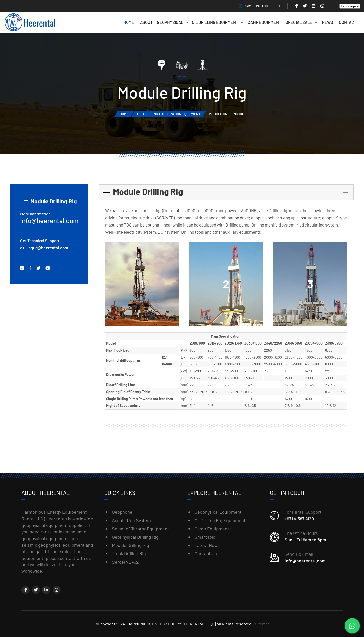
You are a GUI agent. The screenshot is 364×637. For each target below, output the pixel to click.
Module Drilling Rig (131, 545)
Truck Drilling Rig (129, 553)
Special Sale (302, 22)
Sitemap (262, 624)
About (146, 22)
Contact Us (206, 553)
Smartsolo (205, 537)
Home (129, 22)
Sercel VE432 (125, 562)
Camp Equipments (213, 529)
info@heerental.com (49, 221)
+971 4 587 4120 (299, 519)
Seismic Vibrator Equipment (141, 529)
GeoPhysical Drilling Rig (135, 537)
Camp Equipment (264, 22)
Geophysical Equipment (218, 512)
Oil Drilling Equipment (218, 22)
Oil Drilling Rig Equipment (220, 520)
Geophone (122, 512)
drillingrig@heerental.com (44, 248)
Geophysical (173, 22)
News (327, 22)
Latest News (207, 545)
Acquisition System (131, 520)
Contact (348, 22)
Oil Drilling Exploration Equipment (169, 114)
